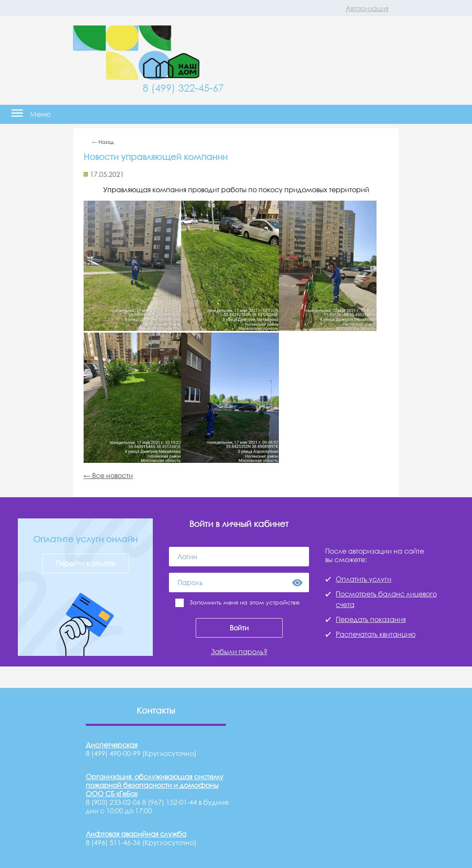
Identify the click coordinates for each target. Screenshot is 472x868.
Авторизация (367, 8)
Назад (106, 142)
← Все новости (108, 476)
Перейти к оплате (85, 563)
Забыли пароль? (239, 652)
